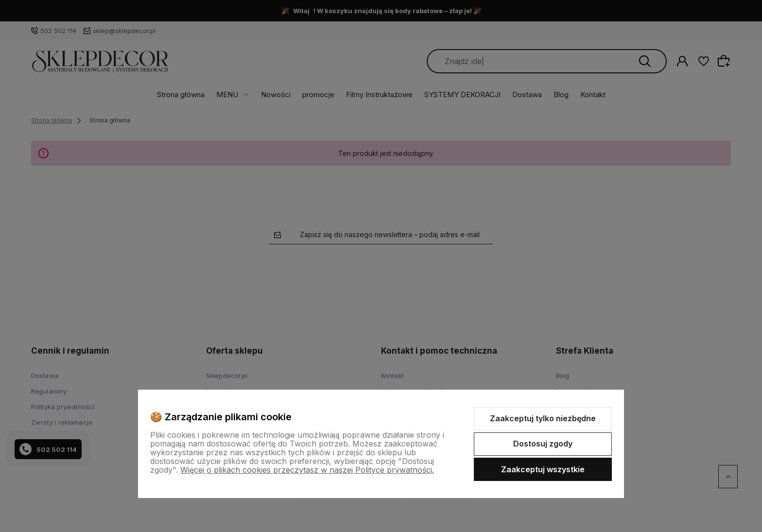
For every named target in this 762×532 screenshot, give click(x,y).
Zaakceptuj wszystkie (543, 469)
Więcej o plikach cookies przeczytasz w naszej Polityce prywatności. (307, 470)
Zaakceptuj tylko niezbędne (543, 418)
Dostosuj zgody (543, 444)
